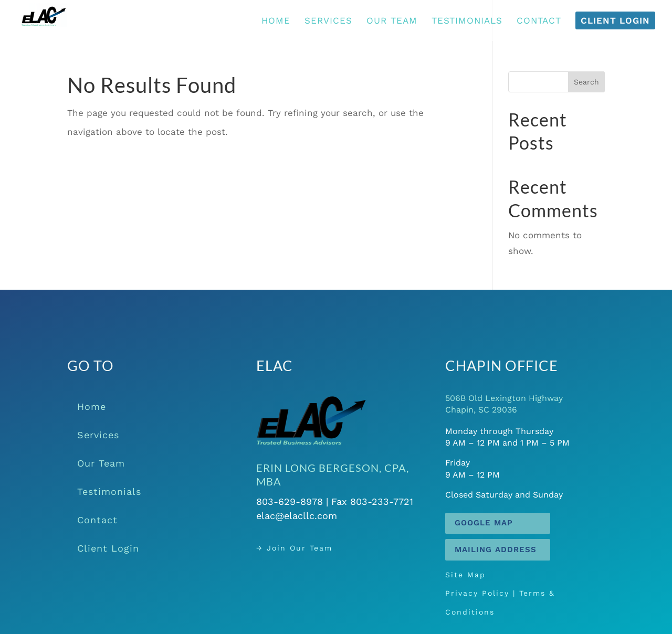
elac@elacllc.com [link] (313, 513)
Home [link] (92, 406)
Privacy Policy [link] (497, 593)
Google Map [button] (484, 523)
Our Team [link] (101, 463)
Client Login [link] (108, 548)
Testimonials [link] (109, 492)
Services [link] (98, 435)
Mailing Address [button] (496, 550)
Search (586, 82)
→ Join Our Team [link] (312, 548)
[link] (56, 19)
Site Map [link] (490, 582)
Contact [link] (97, 520)
